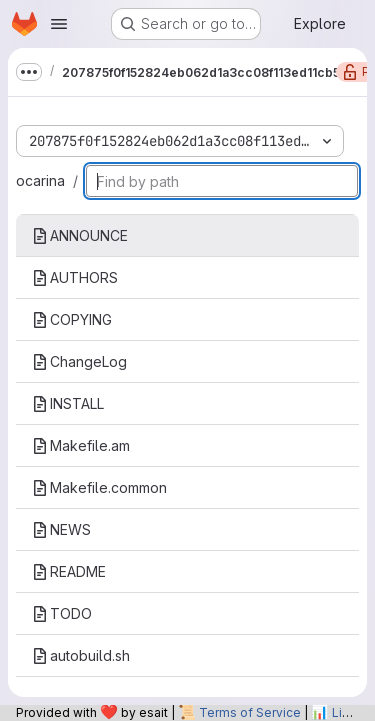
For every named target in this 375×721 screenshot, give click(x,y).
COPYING (72, 319)
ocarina (40, 180)
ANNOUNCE (80, 235)
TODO (62, 613)
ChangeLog (79, 361)
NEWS (61, 529)
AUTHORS (75, 277)
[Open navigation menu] (59, 24)
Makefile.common (99, 487)
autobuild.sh (81, 655)
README (69, 571)
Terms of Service (250, 712)
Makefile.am (81, 445)
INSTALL (68, 403)
